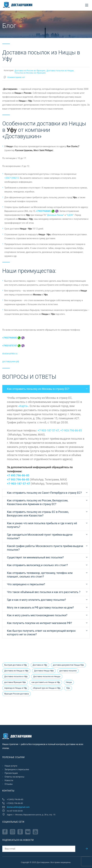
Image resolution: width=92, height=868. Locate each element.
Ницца (69, 682)
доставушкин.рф (11, 361)
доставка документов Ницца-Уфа (68, 665)
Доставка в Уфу (40, 665)
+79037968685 (47, 211)
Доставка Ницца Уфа (44, 671)
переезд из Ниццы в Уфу (16, 688)
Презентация (11, 773)
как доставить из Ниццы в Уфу (46, 682)
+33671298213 (12, 178)
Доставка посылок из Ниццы (60, 71)
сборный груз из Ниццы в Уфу (47, 688)
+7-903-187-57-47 (48, 430)
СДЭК (70, 215)
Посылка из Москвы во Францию (30, 73)
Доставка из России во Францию (30, 71)
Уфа (68, 688)
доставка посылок (68, 671)
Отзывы (9, 784)
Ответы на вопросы (14, 777)
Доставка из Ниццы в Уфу (16, 671)
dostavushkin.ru (10, 354)
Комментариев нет (16, 77)
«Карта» (23, 406)
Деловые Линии (55, 215)
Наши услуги (11, 766)
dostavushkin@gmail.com (18, 807)
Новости (9, 780)
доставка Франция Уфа (15, 682)
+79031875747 (13, 346)
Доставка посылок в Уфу (16, 676)
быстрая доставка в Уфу (16, 665)
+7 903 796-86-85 (18, 479)
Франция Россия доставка (16, 694)
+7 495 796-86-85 (18, 475)
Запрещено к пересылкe (17, 769)
